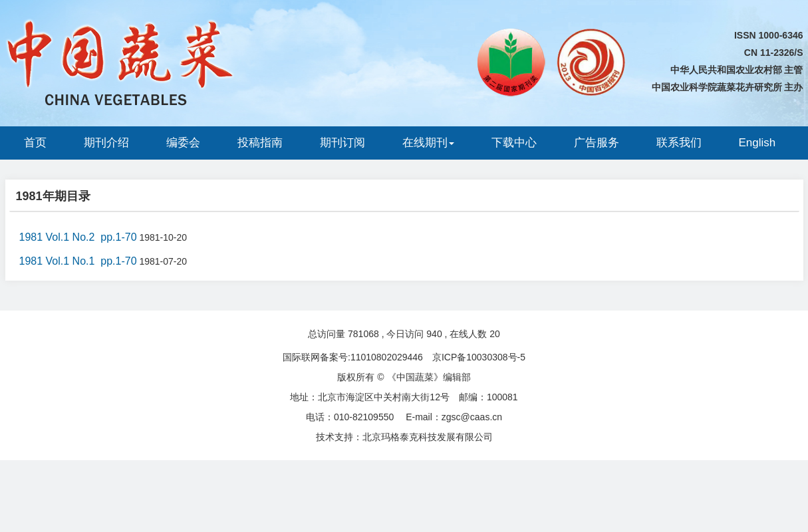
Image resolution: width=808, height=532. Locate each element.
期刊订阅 (342, 143)
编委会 (183, 143)
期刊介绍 (106, 143)
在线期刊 (428, 143)
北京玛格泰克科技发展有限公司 (428, 437)
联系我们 (679, 143)
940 (434, 334)
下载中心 (514, 143)
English (757, 143)
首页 (35, 143)
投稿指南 (260, 143)
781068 (363, 334)
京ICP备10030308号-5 (479, 357)
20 (495, 334)
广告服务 (597, 143)
